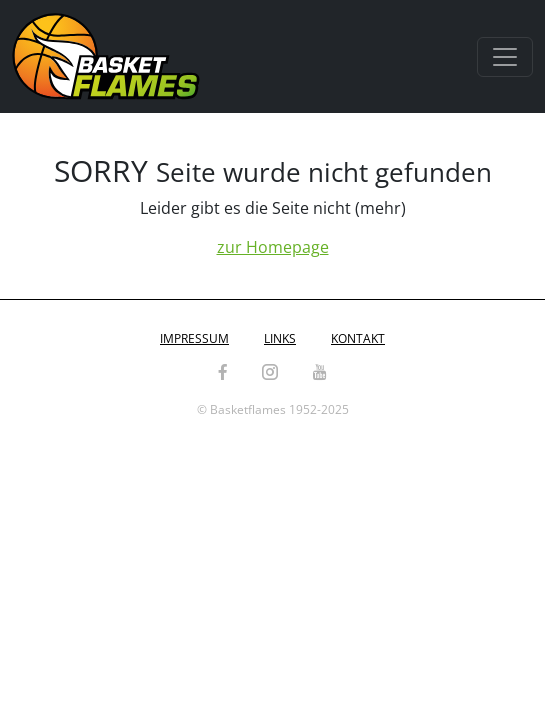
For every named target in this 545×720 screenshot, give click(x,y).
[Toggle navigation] (505, 57)
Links (280, 338)
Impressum (194, 338)
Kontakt (358, 338)
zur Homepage (273, 247)
